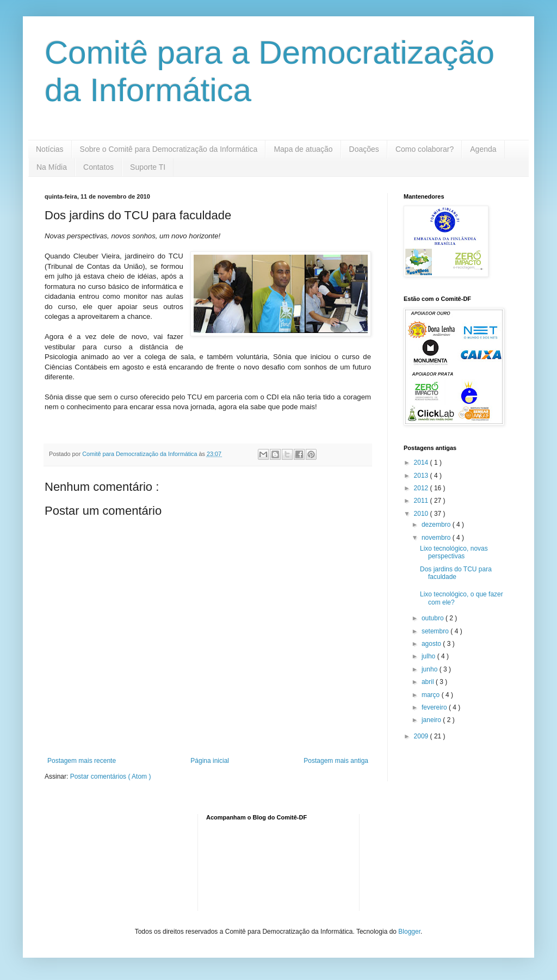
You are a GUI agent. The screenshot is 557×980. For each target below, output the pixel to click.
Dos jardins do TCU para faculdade (456, 573)
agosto (432, 644)
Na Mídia (52, 167)
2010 (422, 514)
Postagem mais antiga (336, 761)
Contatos (98, 167)
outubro (434, 618)
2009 (422, 736)
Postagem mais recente (82, 761)
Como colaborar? (425, 149)
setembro (436, 631)
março (432, 695)
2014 (422, 463)
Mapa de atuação (303, 149)
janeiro (432, 720)
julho (429, 656)
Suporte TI (148, 167)
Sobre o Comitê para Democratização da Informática (169, 149)
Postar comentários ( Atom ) (111, 776)
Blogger (409, 932)
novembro (437, 538)
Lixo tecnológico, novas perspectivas (454, 552)
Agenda (483, 149)
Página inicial (210, 761)
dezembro (437, 525)
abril (429, 682)
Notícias (50, 149)
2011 (422, 501)
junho (431, 669)
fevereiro (435, 707)
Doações (364, 149)
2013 (422, 476)
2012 (422, 488)
